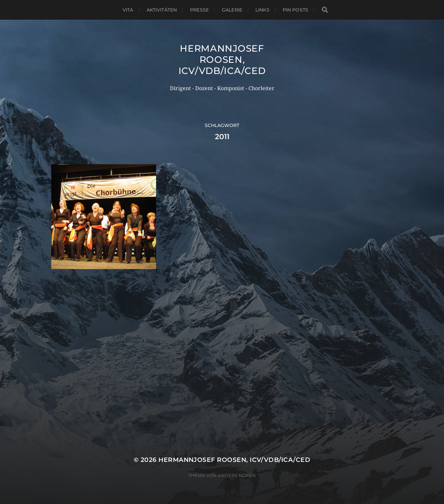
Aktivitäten (162, 10)
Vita (128, 10)
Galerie (232, 10)
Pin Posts (295, 10)
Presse (199, 10)
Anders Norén (237, 475)
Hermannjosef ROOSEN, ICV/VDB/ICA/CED (222, 60)
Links (262, 10)
